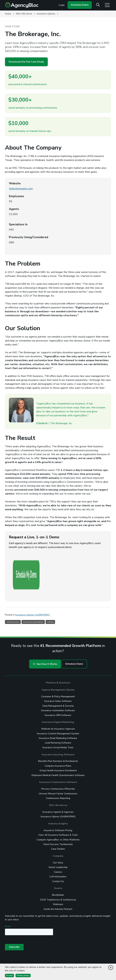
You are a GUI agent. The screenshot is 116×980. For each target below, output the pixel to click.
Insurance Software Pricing (58, 796)
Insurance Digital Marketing (58, 688)
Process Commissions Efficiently (58, 755)
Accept (9, 975)
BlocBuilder (58, 861)
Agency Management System (58, 655)
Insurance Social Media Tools (58, 713)
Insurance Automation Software (58, 676)
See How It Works (45, 630)
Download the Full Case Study (26, 62)
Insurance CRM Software (58, 681)
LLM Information (58, 842)
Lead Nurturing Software (58, 708)
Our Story (58, 828)
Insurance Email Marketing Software (58, 704)
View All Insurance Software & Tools (58, 801)
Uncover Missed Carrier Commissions (58, 759)
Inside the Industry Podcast (58, 875)
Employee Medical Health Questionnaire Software (58, 741)
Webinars (58, 870)
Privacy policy (23, 975)
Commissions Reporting (58, 764)
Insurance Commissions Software (58, 748)
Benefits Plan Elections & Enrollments (58, 727)
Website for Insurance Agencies (58, 695)
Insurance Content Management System (58, 699)
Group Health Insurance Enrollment (58, 736)
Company (58, 822)
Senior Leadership (58, 833)
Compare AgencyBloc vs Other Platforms (58, 805)
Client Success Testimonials (58, 810)
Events (58, 854)
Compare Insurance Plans (58, 732)
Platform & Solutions (58, 648)
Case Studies (58, 815)
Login (62, 5)
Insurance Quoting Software (58, 720)
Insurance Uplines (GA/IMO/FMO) (58, 782)
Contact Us (58, 847)
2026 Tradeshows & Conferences (58, 865)
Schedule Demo (80, 5)
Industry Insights (58, 789)
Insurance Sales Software (58, 667)
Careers (58, 838)
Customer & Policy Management (58, 662)
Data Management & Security (58, 672)
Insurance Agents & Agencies (58, 778)
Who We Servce (58, 771)
